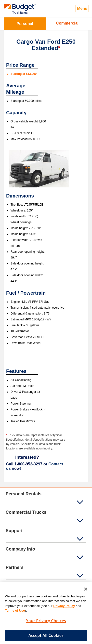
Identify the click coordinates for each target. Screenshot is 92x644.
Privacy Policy (64, 608)
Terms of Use (15, 612)
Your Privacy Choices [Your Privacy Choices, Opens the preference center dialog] (46, 622)
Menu (82, 8)
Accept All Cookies (46, 637)
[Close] (86, 591)
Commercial (67, 23)
